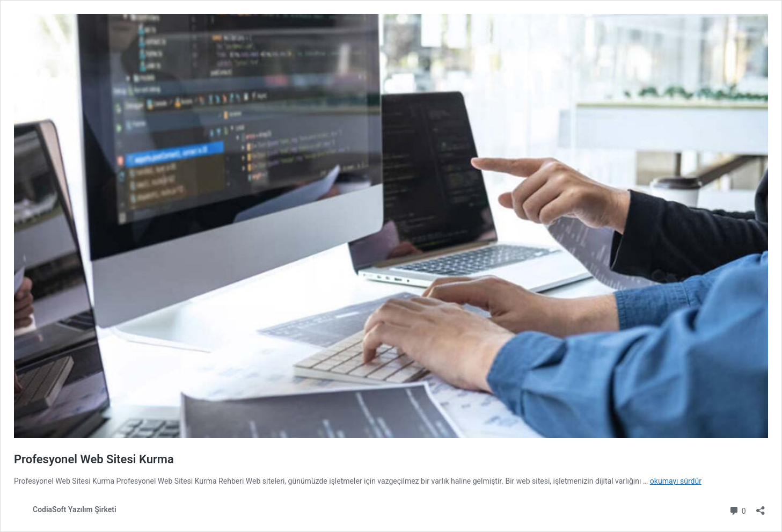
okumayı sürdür (676, 481)
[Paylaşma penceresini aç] (761, 507)
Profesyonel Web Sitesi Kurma (94, 459)
